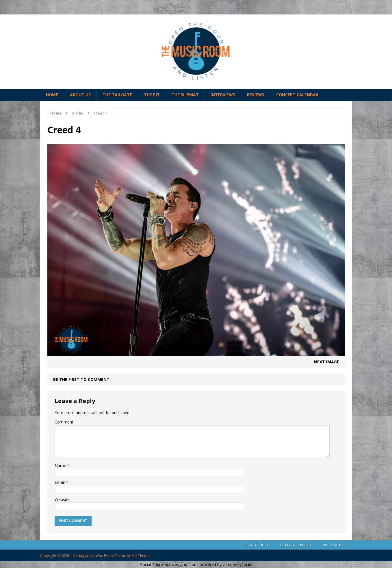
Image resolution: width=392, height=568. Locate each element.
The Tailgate (117, 95)
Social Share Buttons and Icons (169, 564)
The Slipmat (185, 95)
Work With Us (335, 545)
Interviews (223, 95)
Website (62, 499)
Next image (327, 362)
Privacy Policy (256, 545)
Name (61, 466)
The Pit (152, 95)
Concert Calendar (297, 95)
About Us (80, 95)
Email (60, 482)
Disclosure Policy (296, 545)
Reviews (256, 95)
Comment (64, 422)
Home (52, 95)
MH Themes (141, 556)
